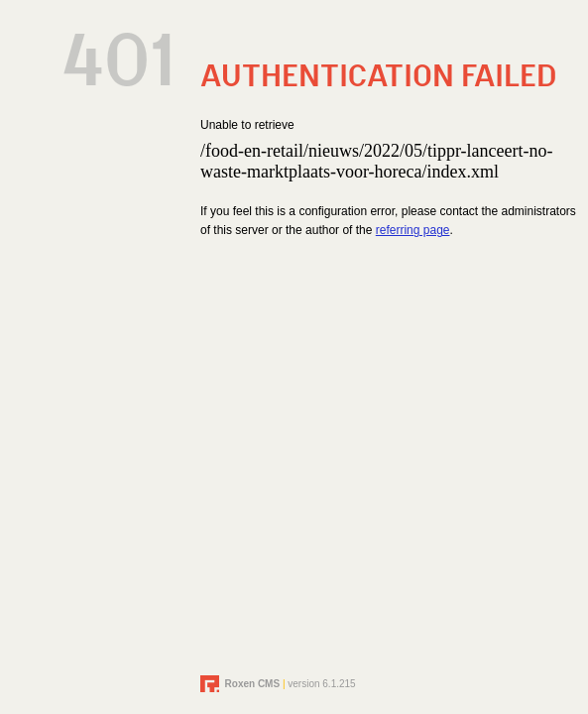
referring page (413, 230)
